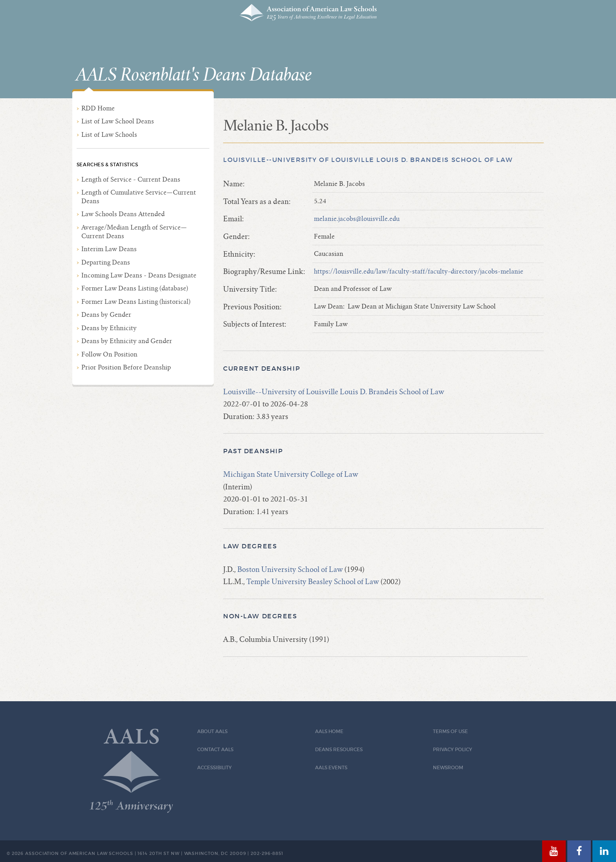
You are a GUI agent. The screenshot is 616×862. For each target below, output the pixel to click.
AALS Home (329, 731)
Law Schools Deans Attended (123, 214)
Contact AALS (215, 749)
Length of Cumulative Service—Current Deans (139, 197)
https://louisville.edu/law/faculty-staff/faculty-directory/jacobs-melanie (419, 271)
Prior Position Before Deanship (126, 367)
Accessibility (214, 767)
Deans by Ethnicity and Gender (127, 341)
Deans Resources (339, 749)
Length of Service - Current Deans (131, 179)
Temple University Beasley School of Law (313, 582)
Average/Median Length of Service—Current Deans (134, 232)
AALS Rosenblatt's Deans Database (194, 75)
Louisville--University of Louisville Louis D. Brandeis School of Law (368, 160)
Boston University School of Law (290, 569)
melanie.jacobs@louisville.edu (357, 219)
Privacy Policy (453, 749)
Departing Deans (106, 262)
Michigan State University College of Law (291, 474)
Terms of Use (450, 731)
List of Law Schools (109, 135)
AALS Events (331, 767)
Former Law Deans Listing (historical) (136, 302)
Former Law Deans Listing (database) (135, 288)
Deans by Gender (106, 315)
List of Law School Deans (118, 121)
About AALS (212, 731)
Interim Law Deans (109, 249)
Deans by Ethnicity (109, 328)
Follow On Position (109, 354)
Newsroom (448, 767)
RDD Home (98, 108)
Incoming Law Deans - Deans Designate (139, 275)
